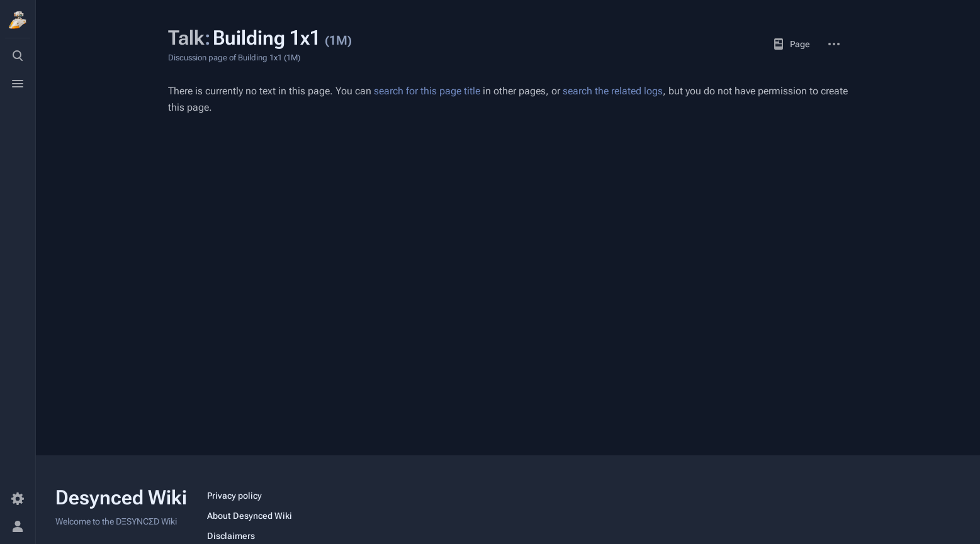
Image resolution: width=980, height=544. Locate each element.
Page (791, 44)
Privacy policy (234, 496)
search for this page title (427, 91)
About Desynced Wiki (250, 516)
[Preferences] (18, 499)
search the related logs (613, 91)
